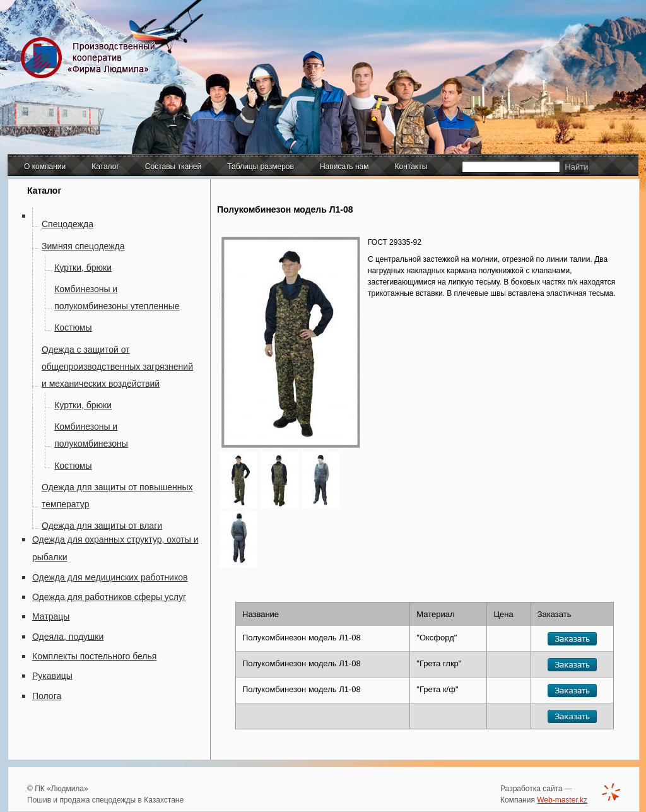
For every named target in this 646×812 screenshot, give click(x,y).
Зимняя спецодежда (83, 246)
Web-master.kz (562, 800)
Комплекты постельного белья (94, 656)
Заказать (572, 639)
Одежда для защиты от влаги (102, 526)
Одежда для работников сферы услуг (109, 597)
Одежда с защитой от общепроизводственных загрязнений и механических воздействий (117, 367)
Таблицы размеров (261, 167)
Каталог (105, 167)
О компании (45, 167)
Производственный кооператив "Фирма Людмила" (91, 57)
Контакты (411, 167)
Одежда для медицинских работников (110, 577)
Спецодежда (68, 224)
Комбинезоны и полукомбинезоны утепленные (117, 297)
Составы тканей (173, 167)
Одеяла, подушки (68, 637)
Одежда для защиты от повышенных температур (117, 496)
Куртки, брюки (83, 268)
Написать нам (344, 167)
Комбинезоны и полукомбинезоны (91, 435)
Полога (47, 696)
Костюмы (73, 327)
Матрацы (51, 616)
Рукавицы (52, 676)
